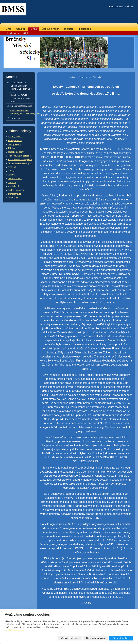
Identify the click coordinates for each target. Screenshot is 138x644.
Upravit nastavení (70, 638)
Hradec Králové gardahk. (20, 156)
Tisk (131, 6)
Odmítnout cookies (95, 638)
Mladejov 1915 (15, 141)
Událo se (21, 29)
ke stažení (69, 29)
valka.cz (12, 175)
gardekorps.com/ (16, 152)
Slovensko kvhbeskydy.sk (20, 163)
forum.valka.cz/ (15, 179)
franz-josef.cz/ (14, 144)
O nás (34, 29)
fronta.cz (12, 183)
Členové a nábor (50, 29)
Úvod (9, 29)
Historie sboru (12, 33)
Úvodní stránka (117, 6)
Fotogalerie (85, 29)
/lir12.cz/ (12, 167)
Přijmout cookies (121, 638)
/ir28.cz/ (12, 171)
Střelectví (28, 33)
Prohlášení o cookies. (15, 630)
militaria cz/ (13, 198)
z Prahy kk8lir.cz (15, 137)
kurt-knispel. (14, 186)
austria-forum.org (16, 190)
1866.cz (12, 148)
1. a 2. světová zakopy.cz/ (20, 160)
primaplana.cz (14, 194)
